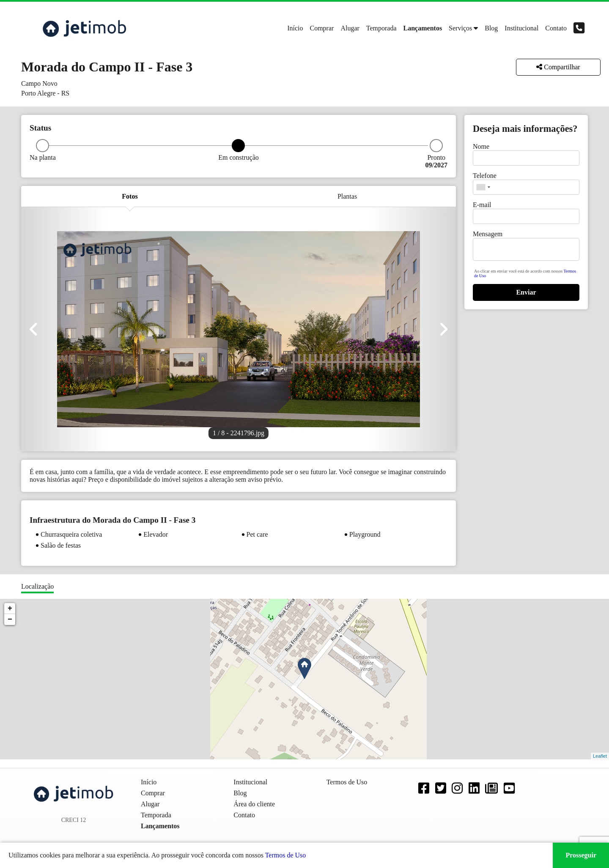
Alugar (350, 28)
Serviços (460, 28)
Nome (481, 146)
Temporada (381, 28)
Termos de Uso (286, 855)
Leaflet (600, 756)
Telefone (485, 176)
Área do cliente (254, 804)
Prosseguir (581, 855)
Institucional (521, 28)
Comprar (322, 28)
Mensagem (488, 234)
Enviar (526, 292)
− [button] (10, 620)
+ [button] (10, 609)
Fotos (130, 196)
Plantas (347, 196)
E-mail (482, 205)
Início (295, 28)
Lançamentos (423, 28)
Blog (491, 28)
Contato (556, 28)
